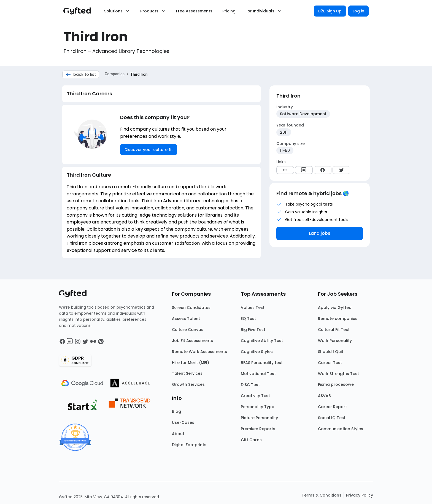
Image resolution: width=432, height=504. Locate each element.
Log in (358, 11)
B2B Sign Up (330, 11)
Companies (115, 74)
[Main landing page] (80, 11)
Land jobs (320, 233)
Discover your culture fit (149, 150)
